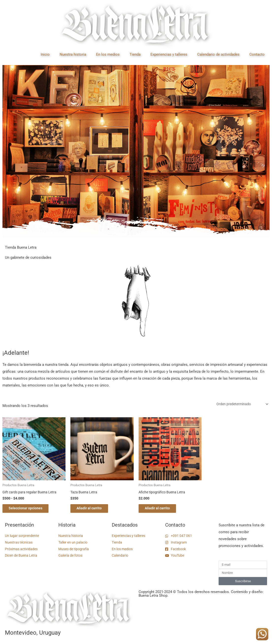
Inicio (45, 54)
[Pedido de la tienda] (239, 405)
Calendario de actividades (218, 54)
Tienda (135, 54)
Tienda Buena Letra (21, 247)
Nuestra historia (73, 54)
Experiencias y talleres (169, 54)
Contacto (257, 54)
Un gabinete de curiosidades (28, 258)
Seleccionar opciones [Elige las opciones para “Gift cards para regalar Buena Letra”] (30, 510)
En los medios (108, 54)
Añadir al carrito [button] (94, 510)
